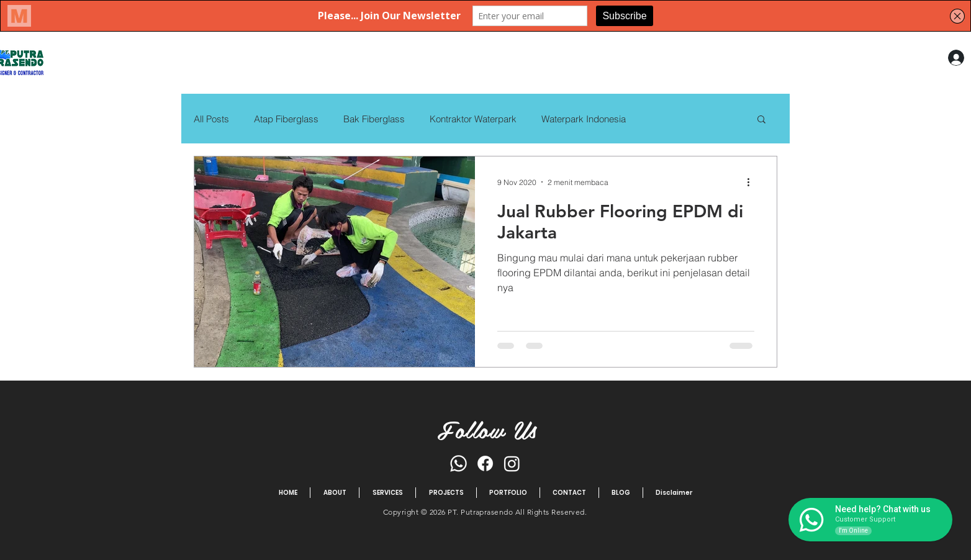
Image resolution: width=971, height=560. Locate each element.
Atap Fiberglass (286, 119)
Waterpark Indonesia (584, 119)
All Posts (211, 119)
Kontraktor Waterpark (473, 119)
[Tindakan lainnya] (752, 182)
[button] (761, 120)
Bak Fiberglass (374, 119)
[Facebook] (485, 463)
